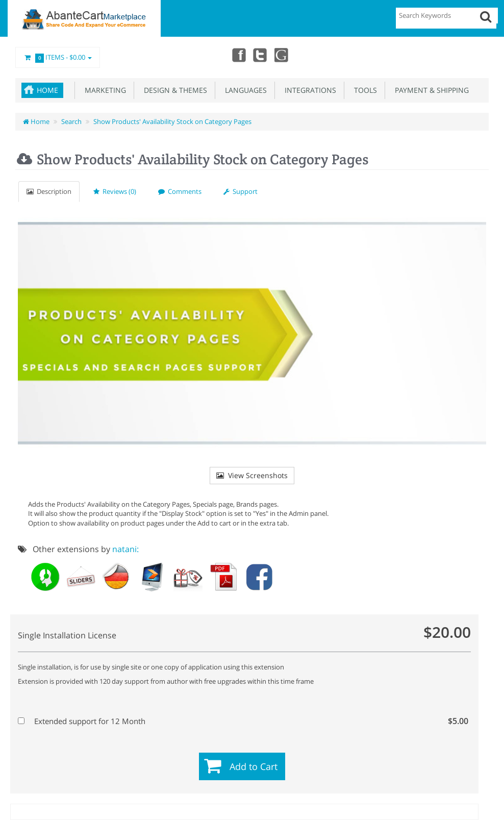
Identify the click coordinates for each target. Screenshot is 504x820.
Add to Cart (254, 766)
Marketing (103, 90)
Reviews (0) (115, 191)
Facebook (237, 55)
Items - (58, 58)
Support (241, 191)
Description (49, 191)
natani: (125, 549)
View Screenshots (252, 475)
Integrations (308, 90)
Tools (363, 90)
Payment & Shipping (430, 90)
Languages (244, 90)
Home (47, 90)
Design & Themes (173, 90)
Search (71, 121)
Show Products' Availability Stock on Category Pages (172, 121)
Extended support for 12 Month (243, 721)
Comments (180, 191)
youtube (282, 55)
